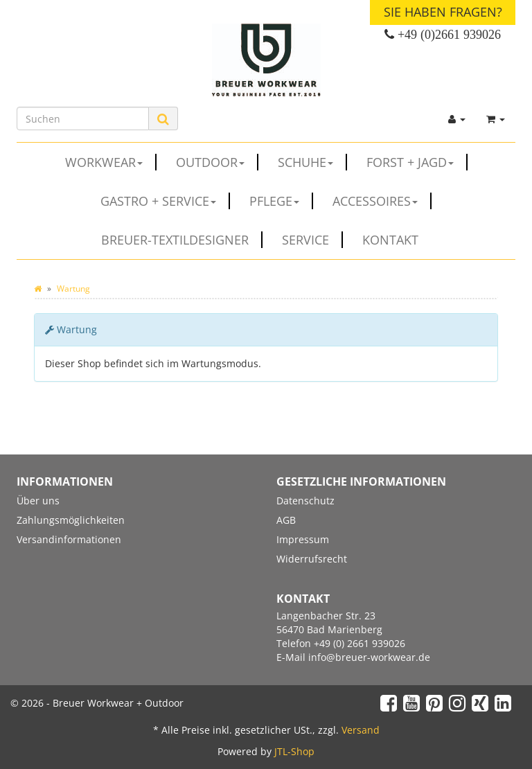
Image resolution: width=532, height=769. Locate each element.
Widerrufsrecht (312, 559)
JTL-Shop (294, 751)
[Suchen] (83, 118)
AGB (286, 520)
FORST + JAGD (417, 162)
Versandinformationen (69, 539)
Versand (361, 730)
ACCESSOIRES (382, 201)
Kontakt (390, 240)
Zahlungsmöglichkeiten (71, 520)
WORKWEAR (111, 162)
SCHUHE (312, 162)
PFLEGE (281, 201)
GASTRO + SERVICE (165, 201)
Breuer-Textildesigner (182, 240)
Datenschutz (305, 501)
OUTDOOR (217, 162)
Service (312, 240)
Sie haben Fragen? (443, 12)
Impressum (303, 539)
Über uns (38, 501)
